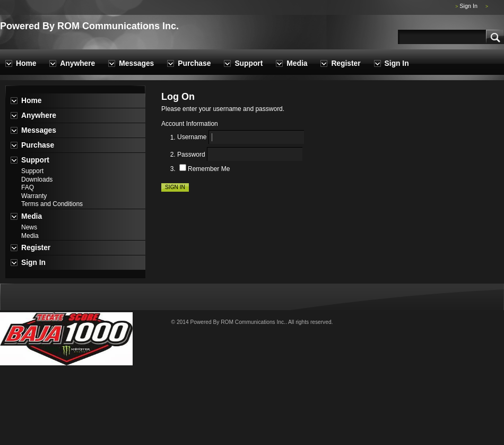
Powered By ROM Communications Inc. (89, 26)
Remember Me (209, 169)
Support (249, 63)
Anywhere (77, 63)
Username (192, 138)
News (29, 227)
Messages (136, 63)
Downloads (37, 179)
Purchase (194, 63)
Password (191, 155)
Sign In (468, 6)
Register (346, 63)
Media (297, 63)
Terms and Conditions (52, 204)
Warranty (34, 196)
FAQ (28, 187)
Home (26, 63)
